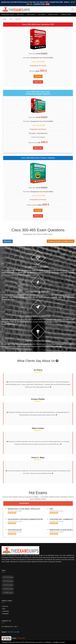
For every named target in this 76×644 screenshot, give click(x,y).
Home (5, 19)
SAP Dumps (42, 15)
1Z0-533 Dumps (8, 589)
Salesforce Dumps (8, 15)
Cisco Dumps (31, 15)
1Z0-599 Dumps (8, 593)
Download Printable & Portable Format (61, 241)
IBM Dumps (20, 15)
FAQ (4, 609)
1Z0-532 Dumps (8, 585)
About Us (5, 606)
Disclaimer (6, 614)
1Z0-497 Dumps (8, 581)
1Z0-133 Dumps (8, 577)
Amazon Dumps (53, 15)
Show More (8, 241)
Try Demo (38, 76)
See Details (12, 513)
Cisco (11, 19)
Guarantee (6, 611)
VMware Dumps (66, 15)
